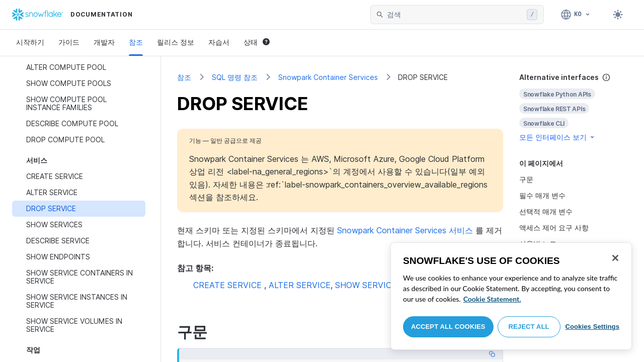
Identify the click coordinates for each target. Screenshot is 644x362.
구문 (526, 179)
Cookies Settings (592, 327)
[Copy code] (492, 354)
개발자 (104, 42)
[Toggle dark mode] (618, 15)
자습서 (219, 42)
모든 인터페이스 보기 (557, 137)
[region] (511, 296)
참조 (136, 42)
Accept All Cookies (448, 327)
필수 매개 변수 (542, 195)
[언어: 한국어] (576, 15)
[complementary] (574, 107)
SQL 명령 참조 (235, 77)
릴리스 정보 (176, 42)
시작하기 (30, 42)
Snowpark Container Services (328, 77)
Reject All (529, 327)
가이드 (69, 42)
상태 (257, 42)
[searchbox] (455, 15)
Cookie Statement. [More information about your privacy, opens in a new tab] (492, 299)
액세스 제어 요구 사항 (554, 228)
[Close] (615, 258)
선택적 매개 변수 (546, 211)
